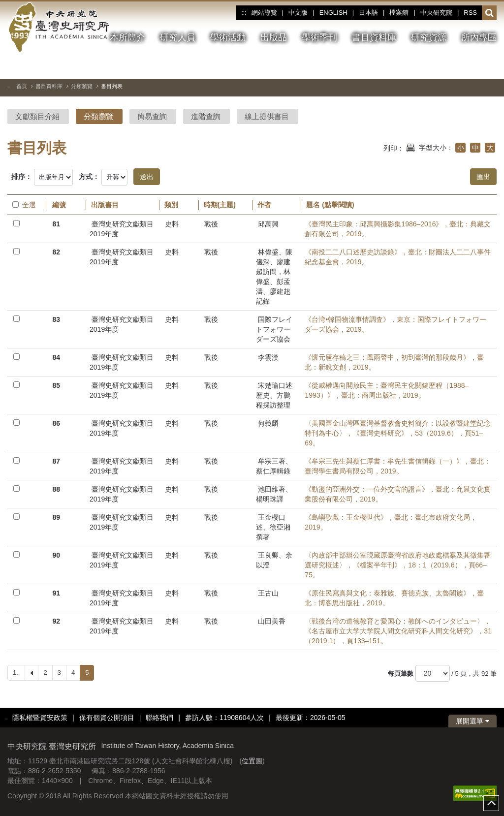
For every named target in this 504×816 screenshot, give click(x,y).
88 (56, 489)
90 (56, 555)
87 (56, 461)
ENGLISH (333, 13)
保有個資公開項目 (107, 718)
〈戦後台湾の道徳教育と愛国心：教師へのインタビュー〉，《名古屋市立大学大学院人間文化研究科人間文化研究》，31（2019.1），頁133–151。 (398, 631)
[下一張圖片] (489, 66)
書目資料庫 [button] (374, 37)
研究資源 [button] (429, 37)
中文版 (298, 13)
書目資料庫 (49, 86)
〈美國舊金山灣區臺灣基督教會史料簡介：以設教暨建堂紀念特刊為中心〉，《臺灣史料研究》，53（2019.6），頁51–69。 (398, 433)
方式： (89, 177)
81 (56, 224)
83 (56, 319)
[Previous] (31, 673)
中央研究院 (436, 13)
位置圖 (252, 761)
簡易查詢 (152, 116)
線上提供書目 (267, 116)
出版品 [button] (274, 37)
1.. (16, 673)
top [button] (491, 803)
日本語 (368, 13)
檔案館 (399, 13)
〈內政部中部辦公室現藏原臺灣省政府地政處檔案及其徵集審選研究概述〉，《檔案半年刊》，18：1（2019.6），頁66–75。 (398, 565)
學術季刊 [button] (319, 37)
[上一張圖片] (472, 66)
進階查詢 (206, 116)
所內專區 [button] (479, 37)
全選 (24, 205)
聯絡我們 (159, 718)
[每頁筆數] (433, 673)
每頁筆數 (401, 674)
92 (56, 621)
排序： (22, 177)
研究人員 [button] (178, 37)
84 (56, 357)
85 (56, 385)
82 (56, 252)
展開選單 (472, 721)
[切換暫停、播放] (454, 66)
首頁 (22, 86)
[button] (489, 13)
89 (56, 517)
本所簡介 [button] (127, 37)
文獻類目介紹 (37, 116)
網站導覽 (264, 13)
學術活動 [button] (228, 37)
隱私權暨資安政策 (40, 718)
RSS (470, 13)
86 (56, 423)
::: (244, 13)
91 (56, 593)
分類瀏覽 (82, 86)
